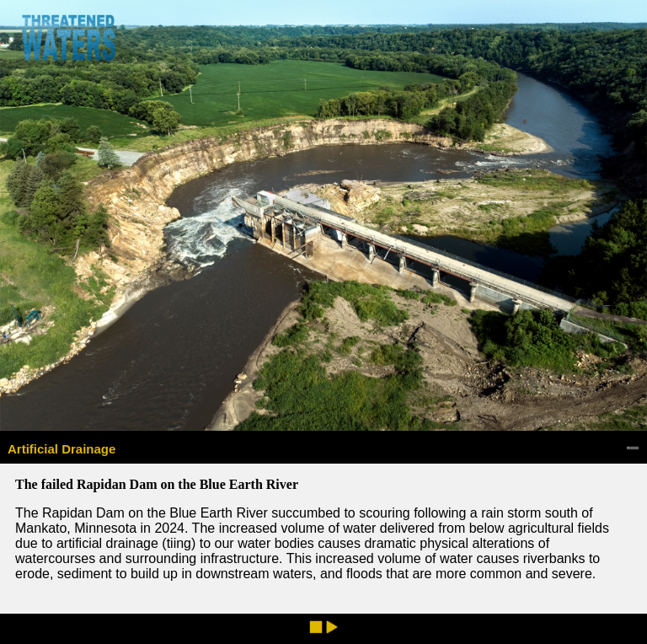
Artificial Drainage (61, 449)
